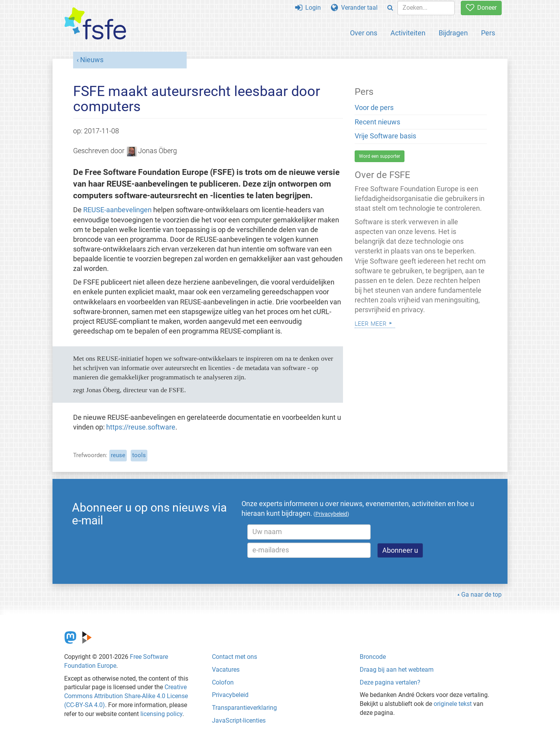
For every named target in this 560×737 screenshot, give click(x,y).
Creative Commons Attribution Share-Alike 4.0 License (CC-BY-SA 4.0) (126, 696)
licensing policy (161, 714)
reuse (118, 455)
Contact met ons (234, 657)
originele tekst (453, 704)
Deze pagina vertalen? (390, 682)
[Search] (390, 8)
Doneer (481, 8)
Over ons (364, 33)
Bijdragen (453, 33)
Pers (488, 33)
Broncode (373, 657)
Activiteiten (408, 33)
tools (139, 455)
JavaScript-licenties (239, 720)
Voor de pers (374, 108)
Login (308, 8)
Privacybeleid (230, 695)
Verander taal (354, 8)
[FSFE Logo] (95, 24)
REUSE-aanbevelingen (117, 210)
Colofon (223, 682)
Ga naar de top (481, 595)
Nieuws (92, 60)
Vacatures (226, 670)
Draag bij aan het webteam (397, 670)
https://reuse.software (141, 427)
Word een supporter (380, 156)
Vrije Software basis (385, 136)
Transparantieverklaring (244, 708)
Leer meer (371, 323)
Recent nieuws (377, 122)
